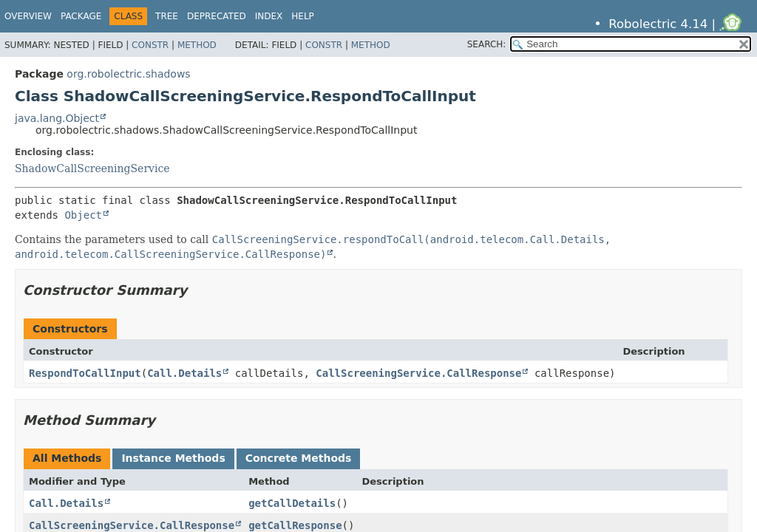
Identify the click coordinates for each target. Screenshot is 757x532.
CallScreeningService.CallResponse (418, 373)
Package (81, 16)
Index (269, 16)
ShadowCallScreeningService (92, 168)
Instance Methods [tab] (173, 458)
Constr (150, 45)
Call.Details (184, 373)
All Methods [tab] (67, 458)
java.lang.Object (57, 118)
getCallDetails (292, 503)
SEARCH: (487, 44)
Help (303, 16)
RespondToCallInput (85, 373)
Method (197, 45)
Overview (28, 16)
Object (83, 215)
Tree (167, 16)
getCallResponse (295, 525)
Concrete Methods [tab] (299, 458)
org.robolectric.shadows (128, 74)
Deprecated (217, 16)
